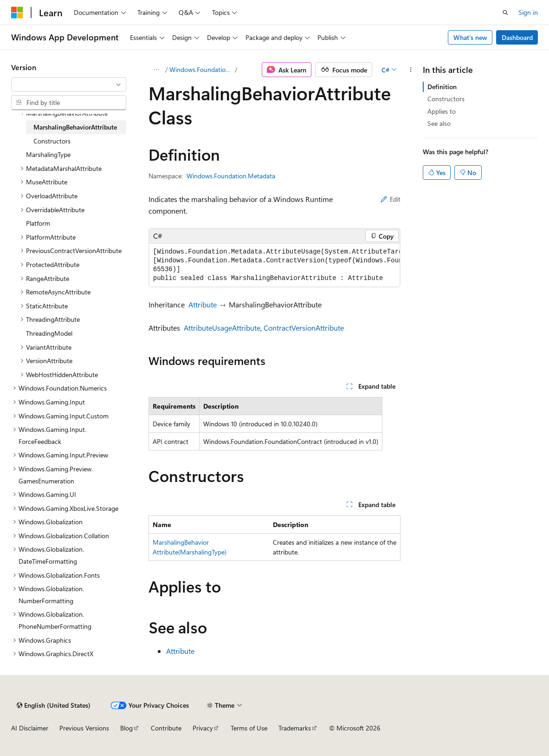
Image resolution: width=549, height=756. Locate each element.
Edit (391, 199)
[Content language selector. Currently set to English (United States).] (54, 705)
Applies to (442, 111)
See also (439, 123)
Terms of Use (249, 728)
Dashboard (517, 37)
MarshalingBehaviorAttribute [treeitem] (75, 127)
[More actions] (410, 70)
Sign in (528, 12)
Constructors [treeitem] (52, 141)
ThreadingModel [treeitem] (49, 333)
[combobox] (69, 85)
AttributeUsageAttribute (222, 328)
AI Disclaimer (30, 728)
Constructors (446, 99)
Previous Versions (84, 728)
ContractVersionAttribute (304, 328)
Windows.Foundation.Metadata (201, 69)
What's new (470, 37)
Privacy (203, 728)
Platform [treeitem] (38, 223)
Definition (442, 87)
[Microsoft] (17, 13)
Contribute (166, 728)
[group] (275, 265)
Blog (126, 728)
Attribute (203, 304)
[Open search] (505, 13)
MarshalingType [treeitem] (48, 154)
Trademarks (295, 728)
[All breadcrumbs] (157, 70)
